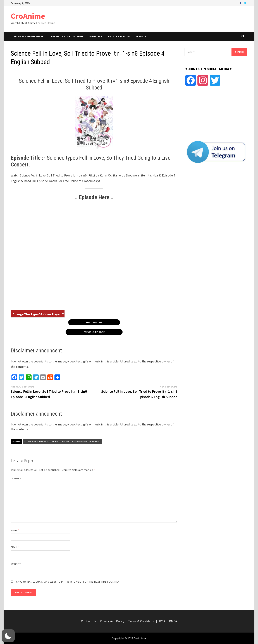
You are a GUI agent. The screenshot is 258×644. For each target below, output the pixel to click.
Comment (18, 478)
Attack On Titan (119, 36)
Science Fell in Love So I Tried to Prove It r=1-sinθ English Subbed (62, 441)
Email (15, 547)
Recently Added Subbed (29, 36)
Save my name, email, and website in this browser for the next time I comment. (69, 582)
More (139, 36)
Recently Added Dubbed (67, 36)
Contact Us (89, 621)
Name (15, 530)
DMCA (173, 621)
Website (16, 564)
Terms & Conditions (141, 621)
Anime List (95, 36)
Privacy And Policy (112, 621)
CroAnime (28, 16)
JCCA (162, 621)
